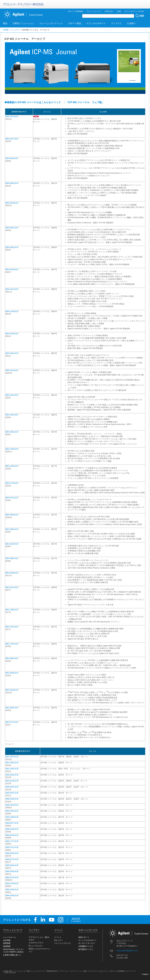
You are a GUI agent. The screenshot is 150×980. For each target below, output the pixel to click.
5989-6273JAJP (12, 859)
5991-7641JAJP (12, 627)
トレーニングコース (62, 943)
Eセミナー (59, 940)
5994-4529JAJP (12, 270)
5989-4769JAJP (12, 884)
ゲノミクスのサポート (88, 940)
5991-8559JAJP (12, 573)
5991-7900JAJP (12, 610)
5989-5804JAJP (12, 865)
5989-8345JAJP (12, 835)
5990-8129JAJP (12, 781)
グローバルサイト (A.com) (134, 11)
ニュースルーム (9, 937)
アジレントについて (94, 11)
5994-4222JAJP (12, 289)
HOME (6, 30)
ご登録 (118, 11)
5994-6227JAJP (12, 139)
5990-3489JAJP (12, 817)
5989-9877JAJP (12, 823)
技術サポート (84, 937)
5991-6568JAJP (12, 673)
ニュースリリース (38, 971)
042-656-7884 (122, 958)
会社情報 (7, 940)
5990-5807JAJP (12, 793)
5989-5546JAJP (12, 871)
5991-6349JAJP (12, 690)
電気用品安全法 (52, 971)
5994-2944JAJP (12, 353)
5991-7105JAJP (12, 644)
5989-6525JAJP (12, 853)
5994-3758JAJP (12, 312)
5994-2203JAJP (12, 395)
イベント (58, 937)
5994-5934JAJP (12, 158)
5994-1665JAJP (12, 432)
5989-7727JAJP (12, 841)
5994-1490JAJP (12, 449)
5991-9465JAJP (12, 529)
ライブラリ (116, 23)
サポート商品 (75, 23)
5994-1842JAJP (12, 415)
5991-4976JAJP (12, 757)
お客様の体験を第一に (12, 955)
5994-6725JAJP (12, 117)
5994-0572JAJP (12, 498)
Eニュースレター (36, 946)
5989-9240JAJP (12, 829)
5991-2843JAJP (12, 769)
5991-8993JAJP (12, 558)
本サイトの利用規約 (76, 11)
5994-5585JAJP (12, 183)
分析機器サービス (86, 946)
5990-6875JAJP (12, 787)
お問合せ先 (109, 11)
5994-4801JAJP (12, 247)
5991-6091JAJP (12, 708)
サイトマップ (131, 971)
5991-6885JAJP (12, 658)
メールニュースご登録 (22, 971)
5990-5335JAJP (12, 799)
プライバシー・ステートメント (71, 971)
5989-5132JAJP (12, 878)
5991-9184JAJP (12, 544)
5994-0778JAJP (12, 483)
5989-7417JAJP (12, 847)
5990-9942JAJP (12, 775)
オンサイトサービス (87, 943)
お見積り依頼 (8, 971)
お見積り (131, 23)
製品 (5, 23)
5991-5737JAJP (12, 722)
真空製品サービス (86, 949)
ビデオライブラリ (36, 943)
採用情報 (7, 943)
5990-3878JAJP (12, 805)
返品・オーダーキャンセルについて (96, 971)
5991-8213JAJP (12, 587)
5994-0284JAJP (12, 515)
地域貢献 (7, 946)
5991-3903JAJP (12, 763)
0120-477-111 (122, 955)
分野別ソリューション (23, 23)
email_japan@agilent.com (127, 951)
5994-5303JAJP (12, 203)
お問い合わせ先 (10, 973)
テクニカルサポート (96, 23)
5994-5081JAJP (12, 228)
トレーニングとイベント (51, 23)
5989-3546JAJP (12, 890)
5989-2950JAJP (12, 896)
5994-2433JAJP (12, 370)
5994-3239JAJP (12, 334)
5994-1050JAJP (12, 466)
